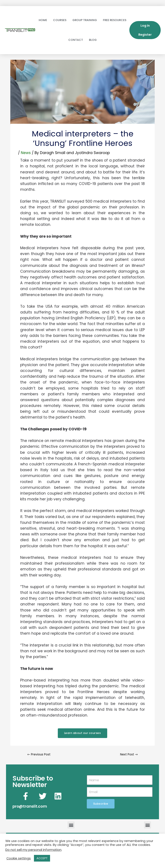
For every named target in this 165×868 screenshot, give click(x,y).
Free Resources (115, 20)
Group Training (85, 20)
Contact (76, 40)
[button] (71, 825)
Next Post (129, 754)
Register (145, 35)
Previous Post (39, 754)
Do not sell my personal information (33, 850)
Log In (145, 26)
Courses (60, 20)
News (26, 153)
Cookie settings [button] (19, 858)
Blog (93, 40)
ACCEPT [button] (42, 858)
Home (43, 20)
